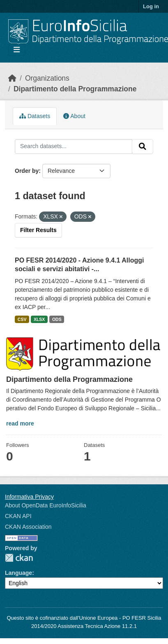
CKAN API (18, 516)
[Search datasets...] (74, 146)
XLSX (39, 319)
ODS (57, 319)
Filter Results (38, 230)
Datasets (35, 116)
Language (18, 573)
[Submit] (143, 146)
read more (20, 423)
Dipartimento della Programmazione (75, 89)
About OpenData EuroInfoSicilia (46, 505)
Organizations (47, 78)
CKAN (19, 558)
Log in (151, 6)
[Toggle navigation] (17, 50)
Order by (27, 171)
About (74, 116)
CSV (22, 319)
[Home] (12, 78)
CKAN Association (28, 527)
